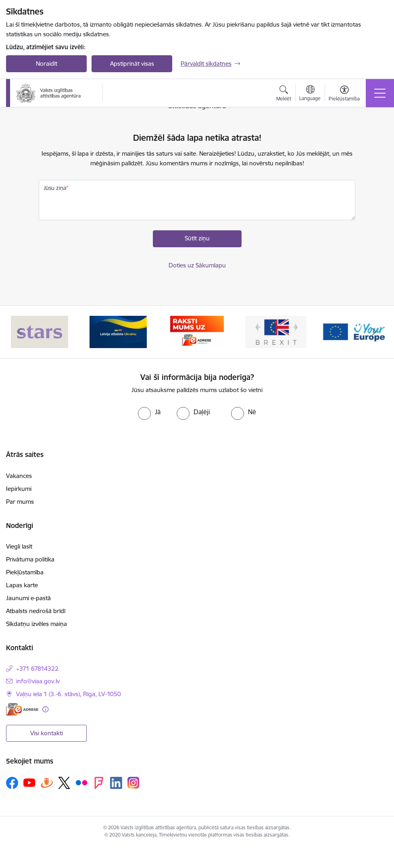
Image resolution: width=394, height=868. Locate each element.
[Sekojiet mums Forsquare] (99, 783)
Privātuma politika (30, 559)
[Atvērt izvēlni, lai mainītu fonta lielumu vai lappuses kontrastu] (344, 94)
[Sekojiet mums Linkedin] (116, 783)
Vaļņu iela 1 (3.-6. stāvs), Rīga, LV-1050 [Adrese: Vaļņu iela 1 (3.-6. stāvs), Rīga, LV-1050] (69, 694)
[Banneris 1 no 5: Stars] (40, 331)
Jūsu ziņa (55, 188)
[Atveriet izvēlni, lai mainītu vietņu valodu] (310, 94)
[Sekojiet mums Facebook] (12, 783)
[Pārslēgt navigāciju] (380, 93)
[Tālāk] (374, 332)
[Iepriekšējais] (20, 332)
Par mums (20, 502)
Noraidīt (47, 64)
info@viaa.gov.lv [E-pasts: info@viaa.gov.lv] (38, 681)
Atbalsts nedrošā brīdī (36, 611)
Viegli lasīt (19, 546)
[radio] (149, 412)
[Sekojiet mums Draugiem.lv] (47, 783)
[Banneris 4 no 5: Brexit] (276, 331)
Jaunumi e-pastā (28, 598)
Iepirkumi (19, 489)
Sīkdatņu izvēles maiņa (36, 624)
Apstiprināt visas (132, 64)
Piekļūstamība (25, 572)
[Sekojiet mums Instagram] (133, 783)
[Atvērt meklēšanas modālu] (284, 94)
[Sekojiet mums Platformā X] (64, 783)
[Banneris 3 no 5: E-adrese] (197, 331)
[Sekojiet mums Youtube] (29, 782)
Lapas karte (22, 585)
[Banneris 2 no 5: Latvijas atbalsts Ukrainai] (118, 331)
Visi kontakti (47, 733)
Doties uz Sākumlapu (197, 265)
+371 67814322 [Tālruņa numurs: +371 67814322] (37, 669)
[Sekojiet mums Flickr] (81, 782)
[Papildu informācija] (45, 709)
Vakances (19, 476)
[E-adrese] (22, 709)
